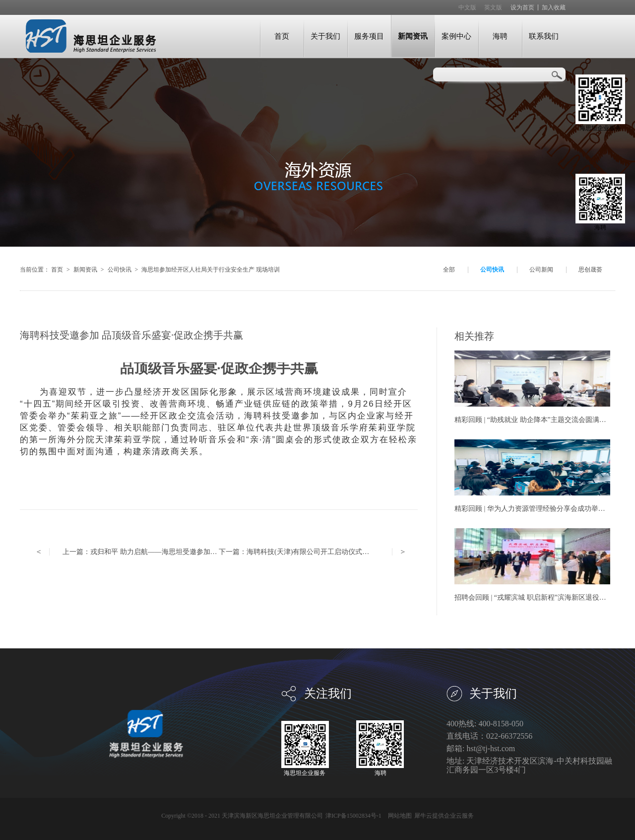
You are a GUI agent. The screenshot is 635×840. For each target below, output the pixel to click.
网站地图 (398, 816)
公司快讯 (120, 270)
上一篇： (178, 552)
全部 (449, 270)
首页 (282, 36)
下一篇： (304, 552)
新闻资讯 (85, 270)
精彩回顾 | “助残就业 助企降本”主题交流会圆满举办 (534, 420)
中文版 (467, 7)
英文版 (493, 7)
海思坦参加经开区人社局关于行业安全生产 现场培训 (211, 270)
